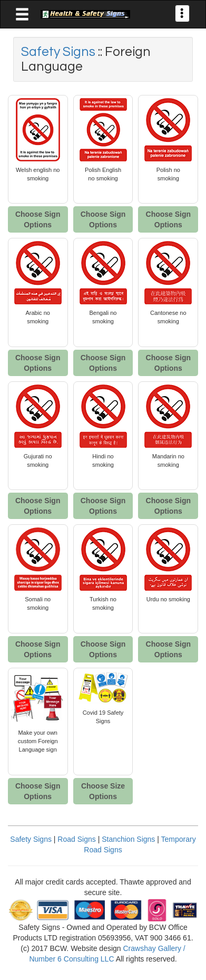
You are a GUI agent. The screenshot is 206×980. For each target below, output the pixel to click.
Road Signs (76, 839)
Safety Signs (60, 52)
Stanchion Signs (128, 839)
